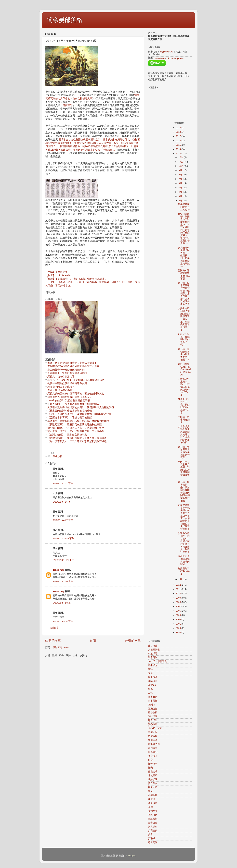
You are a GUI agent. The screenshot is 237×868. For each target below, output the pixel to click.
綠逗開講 (153, 842)
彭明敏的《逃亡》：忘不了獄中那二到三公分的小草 (76, 431)
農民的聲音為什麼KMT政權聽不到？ (67, 370)
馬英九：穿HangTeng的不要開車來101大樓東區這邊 (76, 380)
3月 (181, 196)
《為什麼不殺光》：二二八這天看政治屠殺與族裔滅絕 (77, 441)
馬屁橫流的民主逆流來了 (61, 387)
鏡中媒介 (153, 665)
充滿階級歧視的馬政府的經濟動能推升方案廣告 (73, 366)
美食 (150, 835)
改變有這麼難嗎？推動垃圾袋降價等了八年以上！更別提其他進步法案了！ (184, 319)
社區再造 (153, 815)
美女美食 (153, 783)
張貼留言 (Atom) (61, 647)
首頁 (93, 641)
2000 (179, 628)
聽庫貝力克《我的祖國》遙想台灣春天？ (70, 397)
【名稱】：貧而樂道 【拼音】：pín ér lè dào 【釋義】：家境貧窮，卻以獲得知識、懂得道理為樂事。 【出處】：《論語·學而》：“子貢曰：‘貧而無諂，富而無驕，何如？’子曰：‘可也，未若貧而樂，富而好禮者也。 (93, 279)
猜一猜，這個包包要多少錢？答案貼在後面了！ (184, 354)
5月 (181, 188)
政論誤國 (153, 779)
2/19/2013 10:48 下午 (63, 538)
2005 (179, 615)
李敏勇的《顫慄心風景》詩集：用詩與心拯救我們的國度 (78, 421)
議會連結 (153, 823)
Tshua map (59, 570)
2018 (179, 132)
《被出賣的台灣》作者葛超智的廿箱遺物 (70, 411)
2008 (179, 602)
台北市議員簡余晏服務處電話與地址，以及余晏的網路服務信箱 (184, 434)
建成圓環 (153, 776)
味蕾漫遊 (153, 803)
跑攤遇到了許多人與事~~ (184, 571)
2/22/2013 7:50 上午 (63, 581)
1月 (181, 579)
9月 (181, 170)
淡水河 (152, 799)
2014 (179, 149)
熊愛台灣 (153, 772)
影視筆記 (153, 752)
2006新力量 (154, 744)
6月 (181, 183)
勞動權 (152, 838)
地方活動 (153, 720)
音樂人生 (153, 732)
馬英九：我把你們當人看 (61, 377)
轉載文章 (153, 787)
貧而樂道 (68, 105)
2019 (179, 128)
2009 (179, 598)
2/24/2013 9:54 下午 (63, 621)
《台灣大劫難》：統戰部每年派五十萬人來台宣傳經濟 (77, 438)
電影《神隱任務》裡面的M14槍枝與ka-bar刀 (185, 369)
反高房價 (153, 831)
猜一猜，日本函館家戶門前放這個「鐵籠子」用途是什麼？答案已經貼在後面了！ (184, 294)
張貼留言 (54, 628)
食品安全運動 (155, 728)
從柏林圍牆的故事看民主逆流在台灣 (67, 383)
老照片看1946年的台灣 (60, 390)
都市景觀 (153, 701)
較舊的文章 (133, 641)
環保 (150, 689)
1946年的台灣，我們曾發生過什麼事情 (69, 400)
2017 (179, 136)
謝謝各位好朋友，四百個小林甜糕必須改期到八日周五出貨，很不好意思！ (184, 543)
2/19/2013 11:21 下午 (63, 560)
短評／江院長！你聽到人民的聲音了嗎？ (184, 339)
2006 (179, 611)
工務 (150, 693)
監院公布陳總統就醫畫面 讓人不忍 (184, 275)
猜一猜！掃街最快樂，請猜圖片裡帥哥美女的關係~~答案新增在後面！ (184, 491)
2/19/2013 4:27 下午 (63, 520)
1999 (179, 632)
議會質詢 (153, 657)
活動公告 (153, 709)
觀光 (150, 768)
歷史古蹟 (153, 677)
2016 (179, 141)
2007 (179, 606)
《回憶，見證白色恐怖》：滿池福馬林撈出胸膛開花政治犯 (79, 414)
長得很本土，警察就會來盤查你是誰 (67, 373)
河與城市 (153, 827)
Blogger (132, 856)
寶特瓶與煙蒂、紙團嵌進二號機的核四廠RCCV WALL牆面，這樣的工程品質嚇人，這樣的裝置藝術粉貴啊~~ (184, 229)
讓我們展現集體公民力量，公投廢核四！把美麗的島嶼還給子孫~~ (184, 257)
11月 (181, 162)
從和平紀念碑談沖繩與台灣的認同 (184, 560)
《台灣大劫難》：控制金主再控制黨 (67, 435)
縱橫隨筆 (153, 681)
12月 (181, 157)
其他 (150, 807)
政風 (150, 791)
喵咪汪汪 (153, 717)
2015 (179, 145)
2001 (179, 624)
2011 (179, 589)
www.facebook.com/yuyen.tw (169, 58)
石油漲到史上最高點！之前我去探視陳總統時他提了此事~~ (184, 387)
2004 (179, 619)
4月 (181, 192)
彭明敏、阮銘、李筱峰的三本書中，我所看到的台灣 (76, 428)
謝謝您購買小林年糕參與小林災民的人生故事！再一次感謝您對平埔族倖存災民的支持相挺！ (184, 517)
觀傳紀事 (153, 764)
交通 (150, 673)
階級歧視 (58, 456)
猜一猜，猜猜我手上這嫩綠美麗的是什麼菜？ (184, 452)
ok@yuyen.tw (166, 52)
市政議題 (153, 654)
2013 (179, 153)
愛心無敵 (153, 724)
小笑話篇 (153, 795)
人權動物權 (154, 650)
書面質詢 (153, 748)
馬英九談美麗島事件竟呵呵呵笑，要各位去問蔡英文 (76, 394)
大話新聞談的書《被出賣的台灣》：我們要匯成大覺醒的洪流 (81, 407)
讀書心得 (153, 697)
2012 (179, 585)
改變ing (152, 685)
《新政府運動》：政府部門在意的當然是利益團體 (75, 424)
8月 (181, 175)
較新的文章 (53, 641)
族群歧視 (153, 713)
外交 (150, 760)
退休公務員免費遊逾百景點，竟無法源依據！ (72, 363)
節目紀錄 (153, 646)
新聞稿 (152, 705)
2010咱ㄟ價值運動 (158, 661)
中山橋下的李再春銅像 (184, 420)
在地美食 (153, 740)
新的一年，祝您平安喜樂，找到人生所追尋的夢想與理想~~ (184, 470)
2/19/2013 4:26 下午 (63, 502)
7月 (181, 179)
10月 (181, 166)
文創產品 (153, 811)
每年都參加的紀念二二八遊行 (184, 207)
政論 (150, 669)
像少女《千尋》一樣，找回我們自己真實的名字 (184, 406)
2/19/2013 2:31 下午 (63, 483)
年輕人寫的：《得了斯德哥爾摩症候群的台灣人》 (75, 404)
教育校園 (153, 756)
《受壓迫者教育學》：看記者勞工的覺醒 (70, 418)
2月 (181, 201)
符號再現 (153, 736)
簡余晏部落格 (65, 20)
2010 (179, 593)
